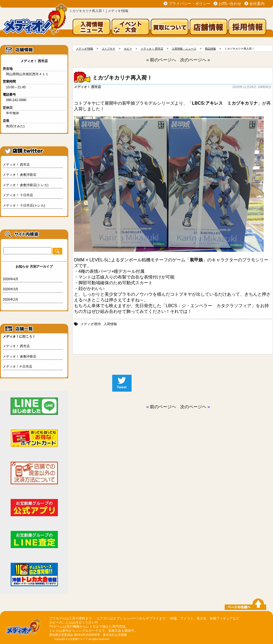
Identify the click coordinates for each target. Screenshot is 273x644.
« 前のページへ (161, 60)
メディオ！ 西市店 (16, 165)
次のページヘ (193, 407)
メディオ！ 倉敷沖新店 (20, 175)
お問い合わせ (230, 4)
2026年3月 (11, 289)
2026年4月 (11, 279)
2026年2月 (11, 300)
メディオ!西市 (91, 324)
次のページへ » (195, 60)
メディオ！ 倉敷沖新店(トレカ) (26, 185)
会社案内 (257, 4)
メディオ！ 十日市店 (18, 195)
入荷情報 (110, 324)
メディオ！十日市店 (17, 367)
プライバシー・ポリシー (189, 4)
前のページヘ (163, 407)
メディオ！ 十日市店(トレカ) (24, 205)
